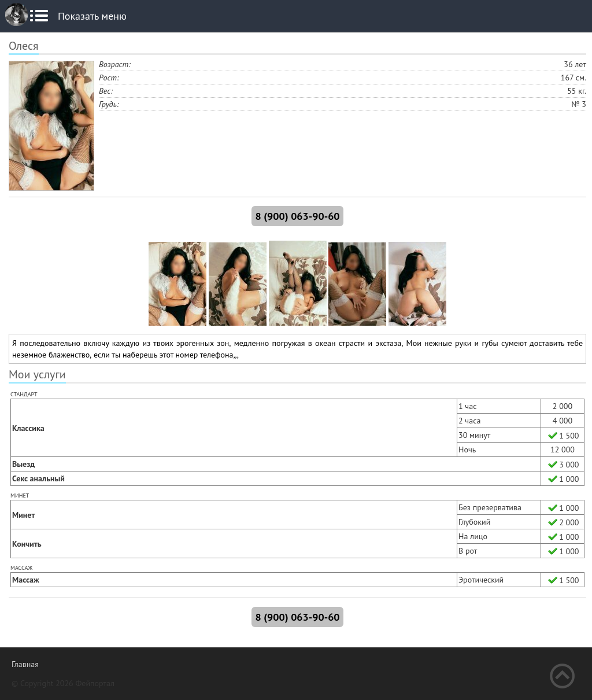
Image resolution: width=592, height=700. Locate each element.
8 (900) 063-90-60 (297, 216)
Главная (25, 664)
